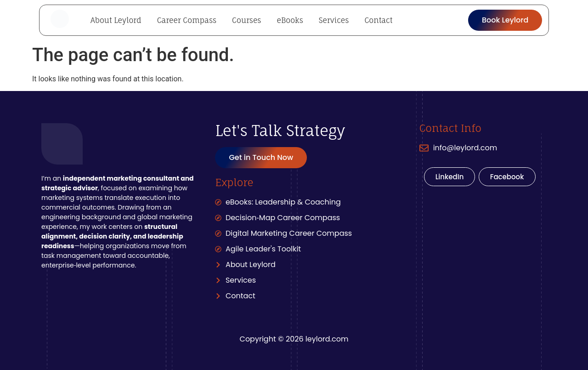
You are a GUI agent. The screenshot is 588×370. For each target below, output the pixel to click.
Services (334, 20)
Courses (246, 20)
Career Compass (187, 20)
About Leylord (116, 20)
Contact (378, 20)
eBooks (290, 20)
